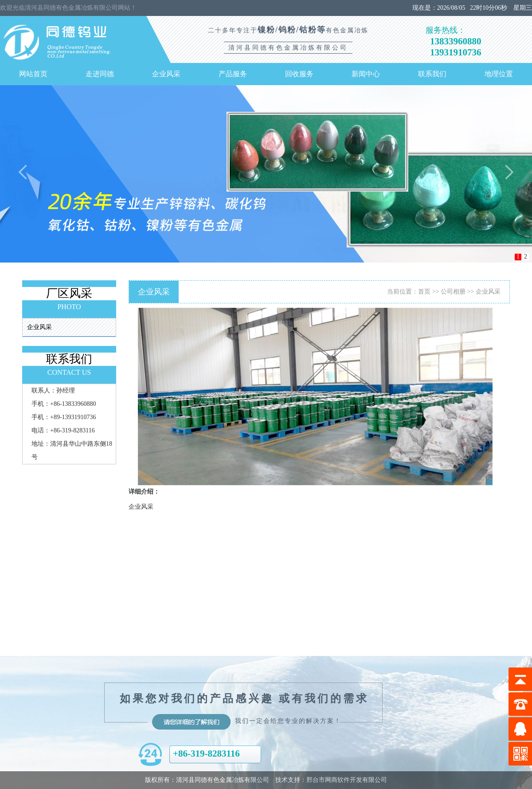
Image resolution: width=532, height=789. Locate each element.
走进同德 (100, 74)
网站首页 (33, 74)
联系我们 (432, 74)
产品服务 (233, 74)
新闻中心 (366, 74)
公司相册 (453, 292)
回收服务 (299, 74)
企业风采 (166, 74)
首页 (424, 292)
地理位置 (499, 74)
